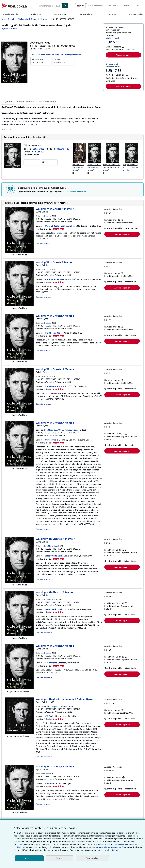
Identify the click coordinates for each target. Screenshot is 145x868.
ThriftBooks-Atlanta (54, 389)
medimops (50, 786)
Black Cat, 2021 (38, 155)
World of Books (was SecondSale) (60, 229)
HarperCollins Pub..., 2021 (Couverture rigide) (112, 170)
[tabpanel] (51, 120)
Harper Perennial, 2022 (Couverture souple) (131, 170)
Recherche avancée (10, 14)
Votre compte (114, 6)
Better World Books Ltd (56, 559)
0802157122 (39, 152)
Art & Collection (87, 14)
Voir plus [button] (8, 132)
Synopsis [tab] (8, 102)
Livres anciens (60, 14)
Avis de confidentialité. (108, 850)
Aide (139, 6)
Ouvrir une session (96, 6)
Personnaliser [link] (92, 858)
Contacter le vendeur (44, 246)
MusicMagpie (51, 666)
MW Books (50, 719)
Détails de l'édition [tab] (47, 102)
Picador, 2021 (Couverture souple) (78, 170)
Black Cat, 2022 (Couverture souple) (94, 170)
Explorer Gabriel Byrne (80, 195)
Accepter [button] (29, 858)
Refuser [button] (60, 858)
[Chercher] (65, 6)
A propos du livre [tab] (25, 102)
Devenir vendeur (136, 14)
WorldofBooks (51, 443)
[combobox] (49, 6)
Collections (36, 14)
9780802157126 (62, 152)
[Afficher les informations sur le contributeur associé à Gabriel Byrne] (9, 28)
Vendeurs (112, 14)
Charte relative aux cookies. (110, 847)
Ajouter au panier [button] (123, 55)
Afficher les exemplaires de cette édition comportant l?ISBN (57, 55)
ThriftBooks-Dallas (54, 336)
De (41, 61)
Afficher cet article (113, 38)
